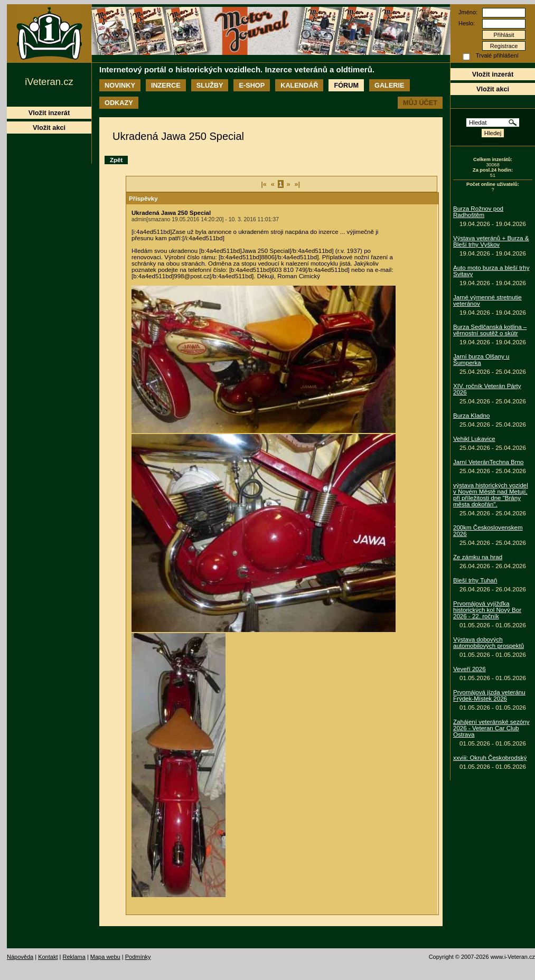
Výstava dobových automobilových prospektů (489, 643)
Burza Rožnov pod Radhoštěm (478, 212)
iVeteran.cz (49, 82)
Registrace (504, 46)
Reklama (74, 957)
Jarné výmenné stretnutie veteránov (487, 300)
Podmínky (138, 957)
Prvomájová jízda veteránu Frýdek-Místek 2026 (489, 695)
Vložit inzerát (493, 74)
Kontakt (48, 957)
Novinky (120, 85)
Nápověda (20, 957)
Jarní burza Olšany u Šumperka (481, 360)
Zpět (116, 160)
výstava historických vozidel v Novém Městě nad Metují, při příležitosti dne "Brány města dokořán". (491, 495)
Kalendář (299, 85)
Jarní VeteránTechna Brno (489, 462)
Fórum (346, 85)
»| (297, 184)
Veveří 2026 (470, 669)
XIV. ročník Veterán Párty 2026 (487, 389)
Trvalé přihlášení (497, 55)
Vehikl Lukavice (474, 439)
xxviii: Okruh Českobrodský (490, 758)
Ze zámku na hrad (478, 557)
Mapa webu (105, 957)
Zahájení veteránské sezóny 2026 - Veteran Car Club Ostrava (491, 728)
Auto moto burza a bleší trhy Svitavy (491, 271)
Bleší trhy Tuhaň (475, 580)
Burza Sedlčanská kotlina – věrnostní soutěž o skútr (490, 330)
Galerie (389, 85)
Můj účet (420, 103)
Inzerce (166, 85)
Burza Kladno (471, 416)
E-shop (252, 85)
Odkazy (119, 103)
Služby (210, 85)
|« (264, 184)
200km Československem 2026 (488, 531)
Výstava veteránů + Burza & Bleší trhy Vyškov (491, 241)
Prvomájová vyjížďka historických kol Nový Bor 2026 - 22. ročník (487, 610)
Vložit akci (493, 89)
